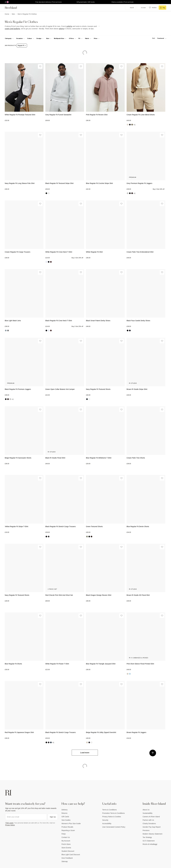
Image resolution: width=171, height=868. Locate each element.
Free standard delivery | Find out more (49, 2)
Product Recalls (67, 827)
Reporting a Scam (68, 830)
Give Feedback (67, 858)
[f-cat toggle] (9, 38)
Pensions (146, 830)
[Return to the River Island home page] (13, 8)
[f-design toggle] (40, 38)
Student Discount (68, 851)
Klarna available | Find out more (122, 2)
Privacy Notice (10, 825)
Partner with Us (148, 820)
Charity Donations (149, 824)
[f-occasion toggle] (20, 38)
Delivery (65, 810)
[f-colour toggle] (31, 38)
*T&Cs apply (9, 823)
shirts (61, 29)
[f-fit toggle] (80, 38)
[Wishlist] (40, 66)
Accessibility (107, 824)
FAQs (64, 834)
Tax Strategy (147, 837)
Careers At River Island (151, 817)
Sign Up (53, 817)
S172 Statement (149, 841)
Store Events (66, 848)
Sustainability (148, 813)
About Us (146, 810)
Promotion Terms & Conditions (113, 813)
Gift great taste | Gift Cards (85, 2)
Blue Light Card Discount (71, 855)
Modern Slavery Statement (152, 834)
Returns (64, 813)
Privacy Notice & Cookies (112, 817)
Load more (85, 753)
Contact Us (66, 837)
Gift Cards (65, 817)
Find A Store (66, 844)
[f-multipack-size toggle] (60, 38)
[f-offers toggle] (72, 38)
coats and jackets (12, 29)
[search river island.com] (130, 8)
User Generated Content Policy (114, 827)
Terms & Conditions (109, 810)
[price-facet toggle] (97, 38)
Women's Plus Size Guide (71, 824)
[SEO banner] (52, 28)
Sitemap (65, 861)
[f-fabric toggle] (88, 38)
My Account (66, 841)
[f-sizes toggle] (49, 38)
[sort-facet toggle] (159, 38)
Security (105, 820)
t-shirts (69, 26)
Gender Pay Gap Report (152, 827)
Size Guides (66, 820)
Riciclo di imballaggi (150, 844)
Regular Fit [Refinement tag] (22, 46)
